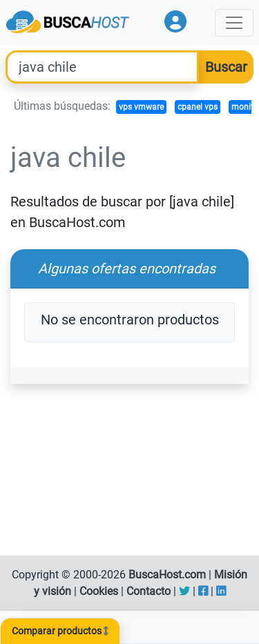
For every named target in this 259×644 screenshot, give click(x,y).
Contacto (148, 591)
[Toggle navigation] (234, 23)
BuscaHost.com (167, 575)
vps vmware (141, 107)
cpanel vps (198, 107)
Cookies (99, 591)
